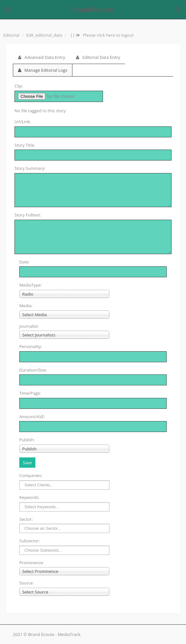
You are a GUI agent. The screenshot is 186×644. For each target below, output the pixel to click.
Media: (26, 306)
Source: (27, 583)
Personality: (31, 346)
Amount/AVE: (32, 417)
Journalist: (29, 326)
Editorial (11, 35)
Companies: (31, 475)
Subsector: (30, 541)
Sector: (26, 519)
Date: (24, 262)
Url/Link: (23, 122)
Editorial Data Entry (98, 57)
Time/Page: (30, 393)
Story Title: (25, 145)
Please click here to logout (105, 35)
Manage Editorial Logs (43, 70)
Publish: (27, 440)
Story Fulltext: (28, 215)
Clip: (19, 86)
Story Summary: (30, 168)
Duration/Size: (33, 370)
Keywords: (29, 497)
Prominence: (32, 563)
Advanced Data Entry (42, 57)
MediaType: (31, 285)
